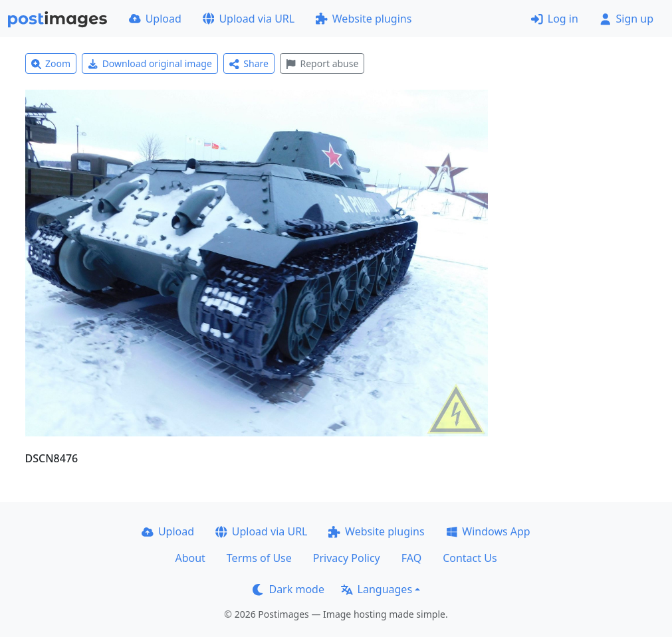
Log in (555, 19)
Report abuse (322, 63)
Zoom (51, 63)
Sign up (626, 19)
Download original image (150, 63)
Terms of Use (259, 558)
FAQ (411, 558)
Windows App (488, 531)
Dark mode (288, 589)
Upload (155, 19)
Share (249, 63)
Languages (377, 589)
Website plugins (364, 19)
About (190, 558)
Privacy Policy (347, 558)
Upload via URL (249, 19)
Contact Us (470, 558)
